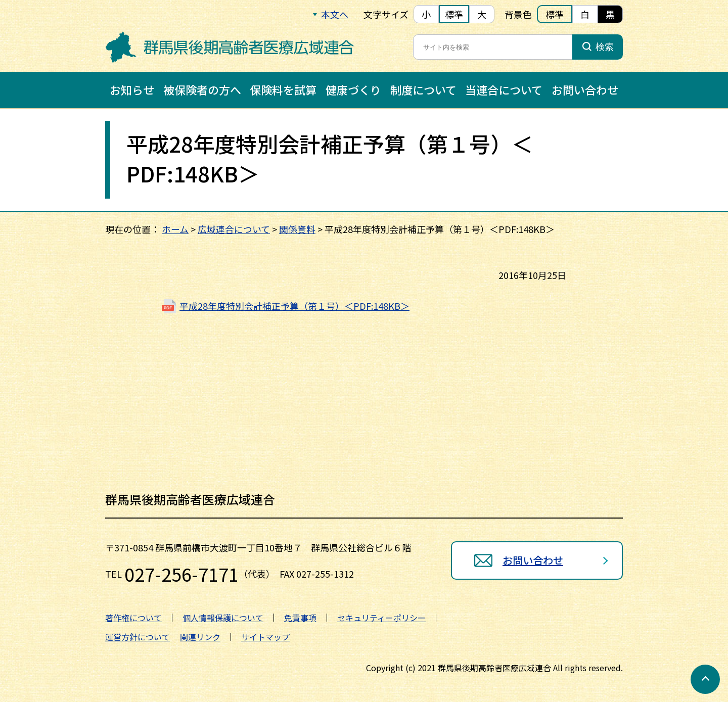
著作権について (133, 618)
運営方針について (138, 637)
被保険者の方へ (202, 89)
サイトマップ (265, 637)
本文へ (335, 14)
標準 (454, 14)
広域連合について (234, 229)
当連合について (504, 89)
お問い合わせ (585, 89)
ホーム (175, 229)
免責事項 (300, 618)
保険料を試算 (283, 89)
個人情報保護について (223, 618)
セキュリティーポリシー (381, 618)
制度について (423, 89)
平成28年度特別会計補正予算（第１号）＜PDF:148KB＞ (294, 306)
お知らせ (132, 89)
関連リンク (200, 637)
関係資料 (297, 229)
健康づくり (353, 89)
